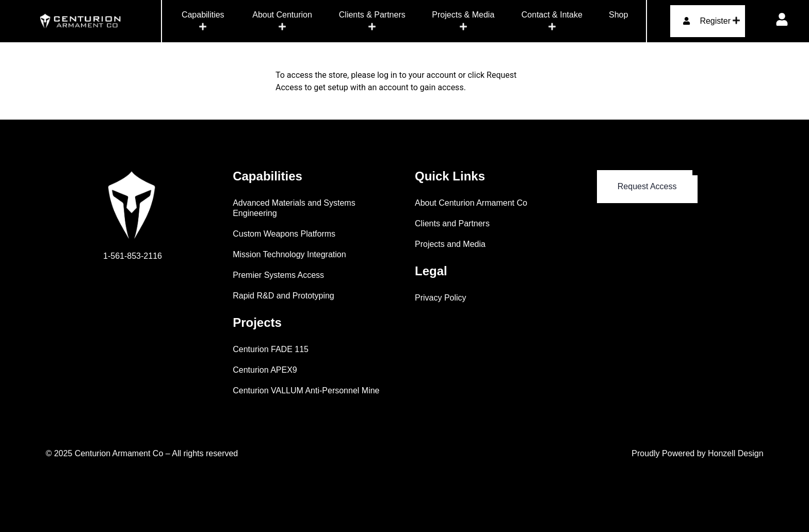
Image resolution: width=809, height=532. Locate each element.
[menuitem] (203, 21)
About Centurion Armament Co (471, 203)
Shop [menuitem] (618, 15)
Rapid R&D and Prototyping (284, 296)
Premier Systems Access (278, 275)
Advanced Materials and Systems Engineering (294, 208)
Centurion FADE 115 (271, 349)
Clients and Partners (452, 223)
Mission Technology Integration (289, 254)
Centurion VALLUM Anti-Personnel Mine (306, 390)
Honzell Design (736, 453)
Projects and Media (450, 244)
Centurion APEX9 (265, 370)
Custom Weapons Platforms (284, 234)
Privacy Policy (441, 298)
